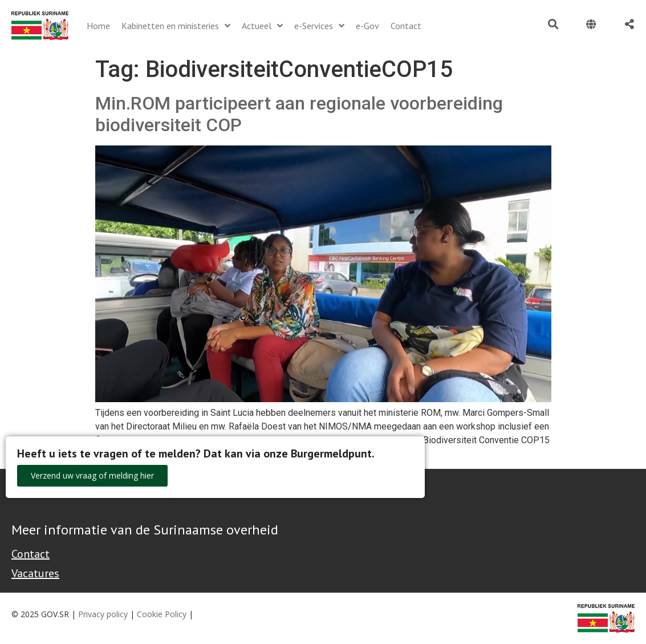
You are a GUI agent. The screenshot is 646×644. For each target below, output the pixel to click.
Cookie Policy (162, 614)
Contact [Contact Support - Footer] (31, 554)
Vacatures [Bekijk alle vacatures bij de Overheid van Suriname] (35, 573)
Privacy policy (103, 614)
